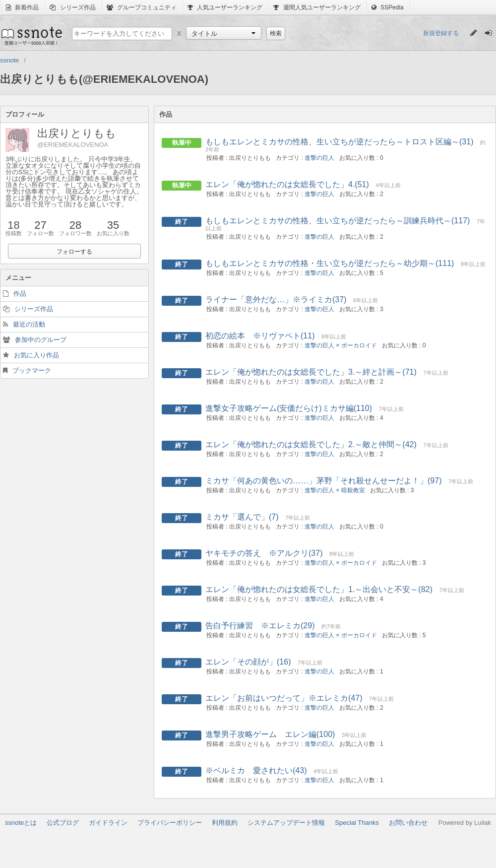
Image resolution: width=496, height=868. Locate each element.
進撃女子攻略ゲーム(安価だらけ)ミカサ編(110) (289, 408)
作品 (20, 294)
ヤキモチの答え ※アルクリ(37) (264, 553)
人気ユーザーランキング (225, 7)
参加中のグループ (41, 340)
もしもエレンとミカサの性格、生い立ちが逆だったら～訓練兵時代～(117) (338, 221)
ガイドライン (108, 823)
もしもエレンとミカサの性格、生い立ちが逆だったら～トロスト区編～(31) (339, 142)
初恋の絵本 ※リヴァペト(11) (260, 336)
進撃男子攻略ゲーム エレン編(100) (270, 734)
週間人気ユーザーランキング (317, 7)
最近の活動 (29, 324)
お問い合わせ (408, 823)
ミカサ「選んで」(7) (242, 517)
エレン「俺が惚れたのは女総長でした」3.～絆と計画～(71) (311, 372)
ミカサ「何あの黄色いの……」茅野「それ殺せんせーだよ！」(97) (323, 481)
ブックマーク (32, 370)
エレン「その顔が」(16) (248, 662)
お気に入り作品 (36, 355)
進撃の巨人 (319, 158)
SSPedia (388, 7)
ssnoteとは (21, 823)
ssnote (31, 36)
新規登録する (441, 33)
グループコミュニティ (142, 7)
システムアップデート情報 (286, 823)
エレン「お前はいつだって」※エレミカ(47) (284, 698)
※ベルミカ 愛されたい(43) (256, 770)
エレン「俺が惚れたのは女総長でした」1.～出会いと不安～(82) (319, 589)
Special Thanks (357, 823)
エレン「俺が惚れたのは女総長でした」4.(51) (287, 184)
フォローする (74, 252)
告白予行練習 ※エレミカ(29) (260, 626)
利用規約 (225, 823)
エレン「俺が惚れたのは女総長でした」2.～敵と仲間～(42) (311, 444)
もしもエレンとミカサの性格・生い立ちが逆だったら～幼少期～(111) (330, 263)
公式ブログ (63, 823)
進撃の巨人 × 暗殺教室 (335, 490)
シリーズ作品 (72, 7)
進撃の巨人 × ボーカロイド (341, 345)
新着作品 (22, 7)
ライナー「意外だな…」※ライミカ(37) (276, 300)
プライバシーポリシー (170, 823)
